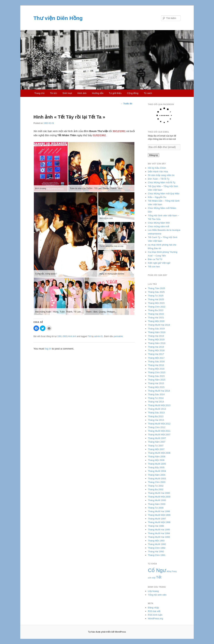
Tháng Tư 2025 (156, 296)
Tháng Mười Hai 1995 (159, 530)
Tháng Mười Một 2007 (159, 435)
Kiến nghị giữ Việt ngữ (159, 263)
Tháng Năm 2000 (157, 504)
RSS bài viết (154, 611)
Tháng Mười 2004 (157, 471)
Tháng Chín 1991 (157, 555)
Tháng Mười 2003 (157, 479)
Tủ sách (148, 93)
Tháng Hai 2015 (156, 383)
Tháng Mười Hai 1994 (159, 533)
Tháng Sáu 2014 (156, 394)
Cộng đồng (133, 93)
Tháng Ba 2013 (156, 416)
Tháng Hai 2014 (156, 402)
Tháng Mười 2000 (157, 500)
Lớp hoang (153, 591)
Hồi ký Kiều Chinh (157, 168)
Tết (89, 336)
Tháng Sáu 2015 (156, 376)
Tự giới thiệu (115, 93)
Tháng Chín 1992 (157, 548)
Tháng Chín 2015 (157, 372)
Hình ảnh (82, 93)
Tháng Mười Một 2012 (159, 424)
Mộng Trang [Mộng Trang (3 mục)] (172, 571)
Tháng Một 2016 (156, 369)
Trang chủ (39, 93)
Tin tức (54, 93)
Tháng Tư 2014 (156, 398)
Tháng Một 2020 (156, 321)
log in (48, 349)
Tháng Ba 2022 (156, 310)
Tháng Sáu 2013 (156, 413)
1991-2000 (62, 336)
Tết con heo (154, 267)
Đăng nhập (153, 608)
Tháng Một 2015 (156, 387)
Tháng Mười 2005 (157, 464)
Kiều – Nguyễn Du (157, 197)
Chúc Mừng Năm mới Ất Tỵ (162, 182)
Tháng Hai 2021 (156, 318)
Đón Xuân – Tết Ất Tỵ (159, 179)
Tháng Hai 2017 (156, 354)
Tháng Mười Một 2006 (159, 453)
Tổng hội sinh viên (157, 595)
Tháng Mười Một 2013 (159, 405)
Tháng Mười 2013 (157, 409)
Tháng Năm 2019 (157, 332)
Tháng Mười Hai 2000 (159, 493)
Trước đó (126, 104)
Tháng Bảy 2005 (156, 467)
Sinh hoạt (67, 93)
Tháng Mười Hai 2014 (159, 391)
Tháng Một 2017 (156, 358)
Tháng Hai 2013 (156, 420)
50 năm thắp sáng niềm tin (161, 175)
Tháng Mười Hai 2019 (159, 325)
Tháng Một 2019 (156, 340)
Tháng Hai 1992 (156, 552)
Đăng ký (154, 155)
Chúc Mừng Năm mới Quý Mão (164, 194)
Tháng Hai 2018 (156, 347)
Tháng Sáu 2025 (156, 292)
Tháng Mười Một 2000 (159, 497)
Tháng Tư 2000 (156, 508)
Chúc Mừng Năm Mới (159, 223)
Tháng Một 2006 (156, 460)
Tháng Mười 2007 (157, 438)
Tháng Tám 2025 (157, 288)
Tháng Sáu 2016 (156, 362)
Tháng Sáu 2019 (156, 329)
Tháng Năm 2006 (157, 457)
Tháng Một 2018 (156, 350)
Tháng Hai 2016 (156, 365)
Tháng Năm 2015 (157, 380)
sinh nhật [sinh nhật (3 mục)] (152, 578)
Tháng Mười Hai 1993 (159, 537)
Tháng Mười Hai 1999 (159, 511)
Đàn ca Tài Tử (155, 259)
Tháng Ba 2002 (156, 489)
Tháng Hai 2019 (156, 336)
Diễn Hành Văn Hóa (158, 172)
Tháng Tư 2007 (156, 446)
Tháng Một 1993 (156, 541)
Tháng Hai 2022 (156, 314)
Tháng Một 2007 (156, 449)
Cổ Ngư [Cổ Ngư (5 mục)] (157, 570)
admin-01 (99, 336)
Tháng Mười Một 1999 (159, 515)
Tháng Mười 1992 (157, 544)
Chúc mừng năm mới (159, 226)
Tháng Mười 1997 (157, 519)
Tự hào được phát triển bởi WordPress (107, 632)
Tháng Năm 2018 (157, 343)
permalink (118, 336)
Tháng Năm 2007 (157, 442)
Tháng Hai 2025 (156, 299)
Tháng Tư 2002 (156, 486)
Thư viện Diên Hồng (58, 18)
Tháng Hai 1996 (156, 526)
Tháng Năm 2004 (157, 475)
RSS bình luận (155, 615)
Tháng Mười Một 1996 (159, 522)
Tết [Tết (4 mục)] (159, 577)
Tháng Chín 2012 (157, 427)
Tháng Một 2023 (156, 303)
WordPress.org (155, 618)
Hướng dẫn (98, 93)
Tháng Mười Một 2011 (159, 431)
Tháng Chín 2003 (157, 482)
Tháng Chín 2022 (157, 307)
